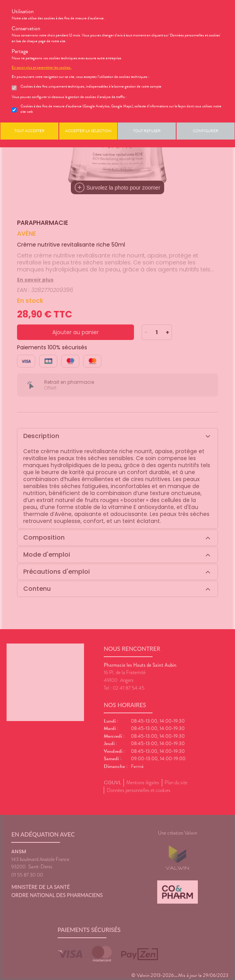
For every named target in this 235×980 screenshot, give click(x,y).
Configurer (206, 131)
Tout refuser (147, 131)
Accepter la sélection (88, 131)
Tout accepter (29, 131)
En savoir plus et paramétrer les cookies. (41, 67)
